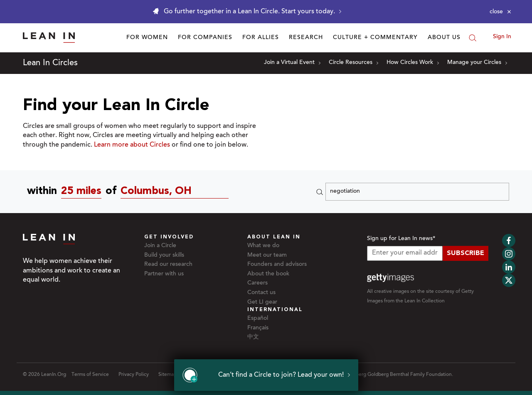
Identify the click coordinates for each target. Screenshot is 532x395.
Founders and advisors (277, 265)
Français (258, 328)
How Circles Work (413, 63)
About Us (444, 38)
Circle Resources (353, 63)
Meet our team (267, 255)
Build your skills (164, 255)
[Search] (473, 38)
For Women (147, 38)
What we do (263, 246)
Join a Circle (160, 246)
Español (258, 319)
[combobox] (83, 192)
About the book (268, 274)
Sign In (502, 37)
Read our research (168, 265)
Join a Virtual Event (292, 63)
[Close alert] (500, 12)
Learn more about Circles (132, 145)
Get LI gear (262, 302)
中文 (253, 337)
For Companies (205, 38)
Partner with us (164, 274)
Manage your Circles (477, 63)
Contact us (261, 293)
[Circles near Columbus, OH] (177, 192)
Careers (257, 283)
